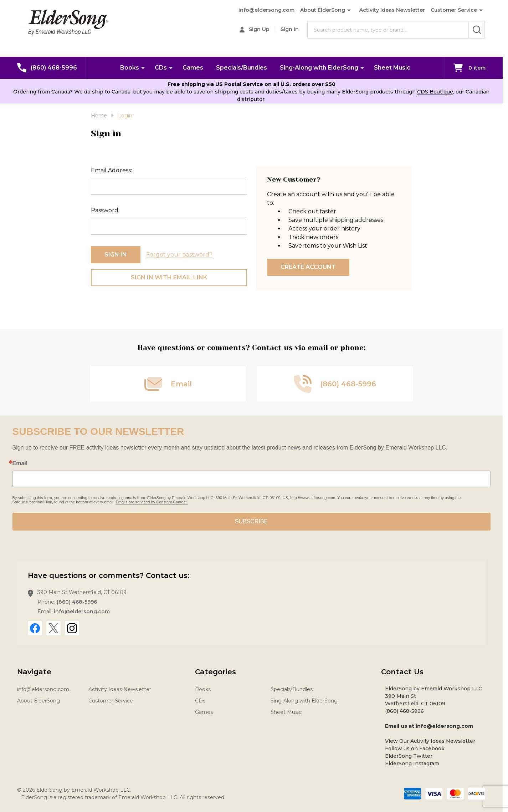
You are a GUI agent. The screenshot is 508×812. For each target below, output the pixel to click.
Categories (215, 672)
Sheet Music (392, 68)
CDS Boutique (435, 92)
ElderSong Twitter (409, 756)
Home (99, 116)
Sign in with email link (169, 277)
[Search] (477, 30)
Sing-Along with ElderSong (319, 68)
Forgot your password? (179, 255)
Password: (105, 210)
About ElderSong (323, 10)
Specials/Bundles (242, 68)
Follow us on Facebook (415, 748)
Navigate (34, 672)
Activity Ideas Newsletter (392, 10)
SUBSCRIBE (251, 521)
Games (193, 68)
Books (130, 68)
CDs (161, 68)
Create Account (308, 267)
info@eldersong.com (266, 10)
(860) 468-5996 (77, 602)
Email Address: (111, 170)
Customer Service (454, 10)
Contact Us (402, 672)
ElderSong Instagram (412, 763)
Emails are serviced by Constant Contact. (152, 502)
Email (20, 463)
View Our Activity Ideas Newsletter (430, 741)
